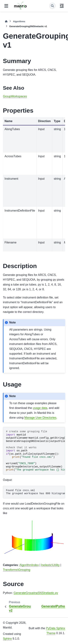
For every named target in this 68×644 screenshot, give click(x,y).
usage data (40, 408)
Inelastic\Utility (50, 565)
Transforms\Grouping (17, 570)
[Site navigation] (6, 6)
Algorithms (19, 21)
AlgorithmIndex (29, 565)
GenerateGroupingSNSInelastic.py (36, 593)
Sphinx (7, 639)
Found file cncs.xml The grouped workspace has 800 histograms (36, 492)
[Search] (52, 6)
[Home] (6, 21)
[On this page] (62, 6)
